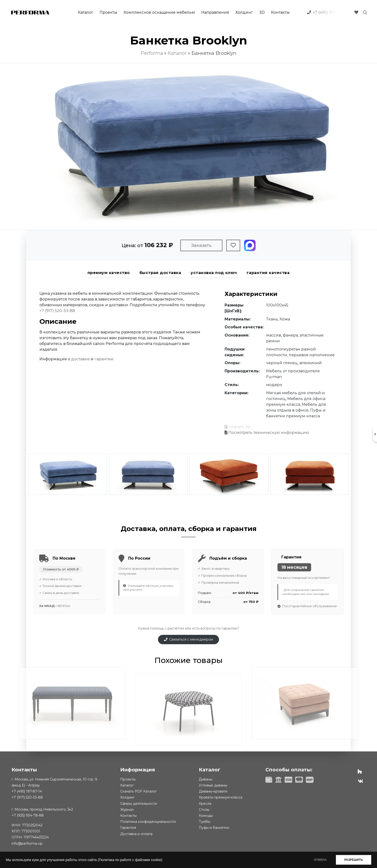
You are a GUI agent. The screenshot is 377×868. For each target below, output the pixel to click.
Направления (215, 12)
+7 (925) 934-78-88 (28, 815)
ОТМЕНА (320, 860)
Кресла (205, 804)
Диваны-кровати (213, 791)
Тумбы (204, 822)
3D (262, 12)
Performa (152, 53)
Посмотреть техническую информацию (267, 433)
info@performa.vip (27, 843)
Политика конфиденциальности (148, 822)
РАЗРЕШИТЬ (354, 860)
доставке (80, 359)
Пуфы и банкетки (214, 828)
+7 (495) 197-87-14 (27, 791)
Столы (204, 810)
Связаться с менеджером (188, 639)
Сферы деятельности (139, 804)
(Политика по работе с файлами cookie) (130, 860)
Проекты (108, 12)
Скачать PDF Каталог (138, 791)
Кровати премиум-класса (221, 797)
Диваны (206, 779)
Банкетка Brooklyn (214, 53)
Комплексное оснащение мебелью (159, 12)
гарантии (104, 359)
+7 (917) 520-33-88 (57, 311)
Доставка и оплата (136, 834)
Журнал (127, 810)
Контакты (280, 12)
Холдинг (244, 12)
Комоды (206, 816)
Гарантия (128, 828)
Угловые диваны (213, 785)
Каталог (86, 12)
